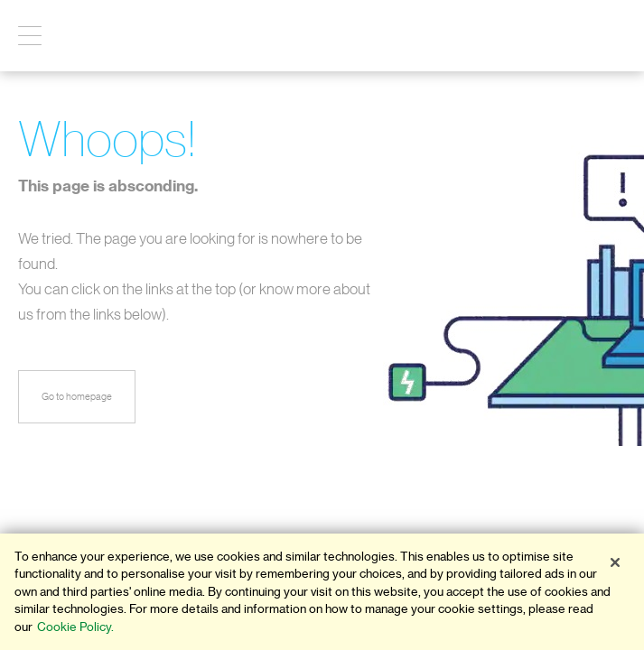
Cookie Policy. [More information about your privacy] (75, 627)
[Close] (615, 562)
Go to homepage (77, 397)
